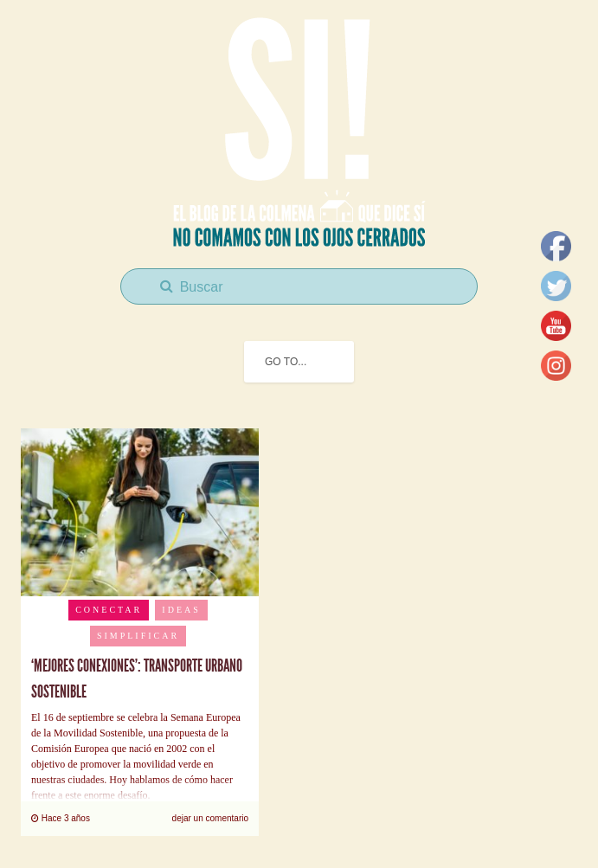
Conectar (109, 610)
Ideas (181, 610)
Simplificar (138, 636)
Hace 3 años (61, 818)
